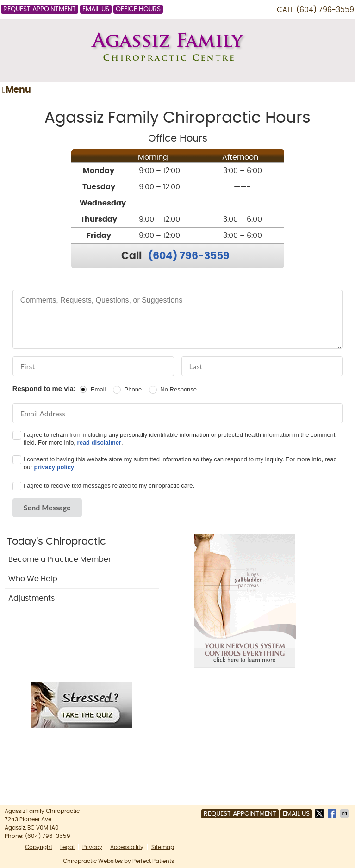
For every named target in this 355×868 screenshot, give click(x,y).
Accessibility (127, 847)
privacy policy (54, 467)
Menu (17, 90)
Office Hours (138, 9)
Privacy (92, 847)
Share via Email (345, 813)
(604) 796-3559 (325, 10)
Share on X (320, 813)
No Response (178, 389)
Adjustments (31, 598)
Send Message (47, 507)
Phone (133, 389)
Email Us (96, 9)
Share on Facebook (333, 813)
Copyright (39, 847)
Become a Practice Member (60, 559)
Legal (67, 847)
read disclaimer (99, 443)
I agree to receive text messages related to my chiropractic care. (109, 486)
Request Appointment (40, 9)
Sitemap (163, 847)
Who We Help (33, 579)
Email (98, 389)
